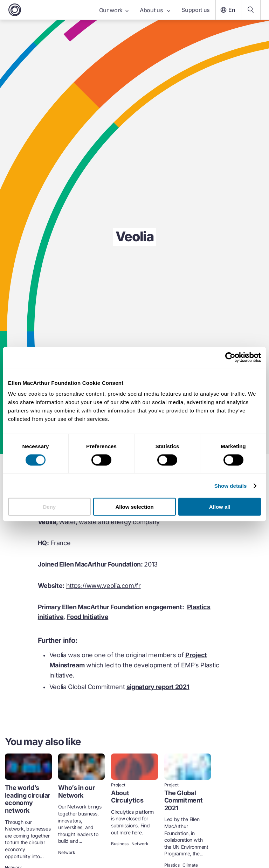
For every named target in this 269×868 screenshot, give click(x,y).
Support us (196, 10)
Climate (190, 865)
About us (155, 10)
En (227, 10)
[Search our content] (251, 10)
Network (67, 853)
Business (120, 844)
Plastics (172, 865)
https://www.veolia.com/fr (104, 586)
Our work (114, 10)
